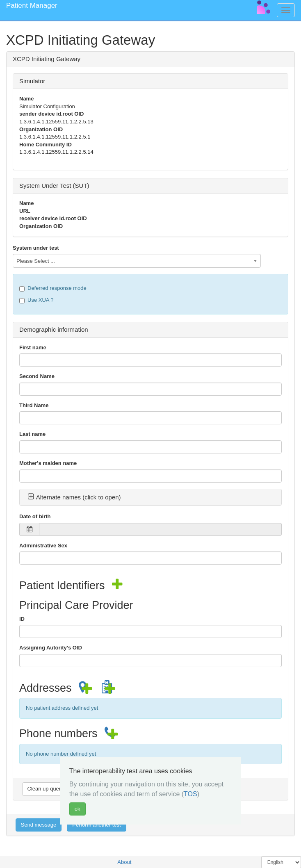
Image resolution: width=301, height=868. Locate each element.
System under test (36, 248)
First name (33, 347)
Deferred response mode (53, 288)
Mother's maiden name (48, 463)
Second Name (37, 376)
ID (22, 619)
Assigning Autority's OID (51, 648)
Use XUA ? (36, 300)
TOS (190, 794)
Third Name (34, 405)
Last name (32, 434)
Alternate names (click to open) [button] (74, 497)
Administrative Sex (43, 546)
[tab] (150, 497)
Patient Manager (32, 6)
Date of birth (35, 516)
